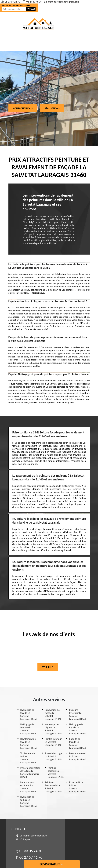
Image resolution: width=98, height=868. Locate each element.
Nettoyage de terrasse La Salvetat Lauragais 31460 (29, 729)
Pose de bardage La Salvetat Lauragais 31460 (53, 756)
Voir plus (48, 667)
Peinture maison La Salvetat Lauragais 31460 (78, 756)
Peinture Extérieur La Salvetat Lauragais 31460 (78, 714)
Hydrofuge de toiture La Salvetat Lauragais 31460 (29, 801)
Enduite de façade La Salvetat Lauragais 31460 (78, 743)
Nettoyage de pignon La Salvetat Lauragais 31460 (53, 729)
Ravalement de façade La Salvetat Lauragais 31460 (29, 743)
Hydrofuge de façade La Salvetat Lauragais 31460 (29, 714)
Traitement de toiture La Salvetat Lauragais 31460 (29, 758)
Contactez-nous (23, 108)
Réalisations (52, 108)
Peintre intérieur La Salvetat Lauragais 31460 (53, 742)
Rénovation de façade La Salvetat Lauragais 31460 (53, 714)
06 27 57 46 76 (33, 2)
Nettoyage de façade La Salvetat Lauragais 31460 (78, 729)
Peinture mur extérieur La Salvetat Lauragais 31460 (29, 787)
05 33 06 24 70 (11, 2)
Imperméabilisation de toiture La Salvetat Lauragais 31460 (30, 772)
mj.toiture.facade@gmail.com (62, 2)
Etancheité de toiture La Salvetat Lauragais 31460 (78, 787)
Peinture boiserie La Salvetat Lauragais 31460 (56, 772)
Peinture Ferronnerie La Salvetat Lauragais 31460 (53, 787)
